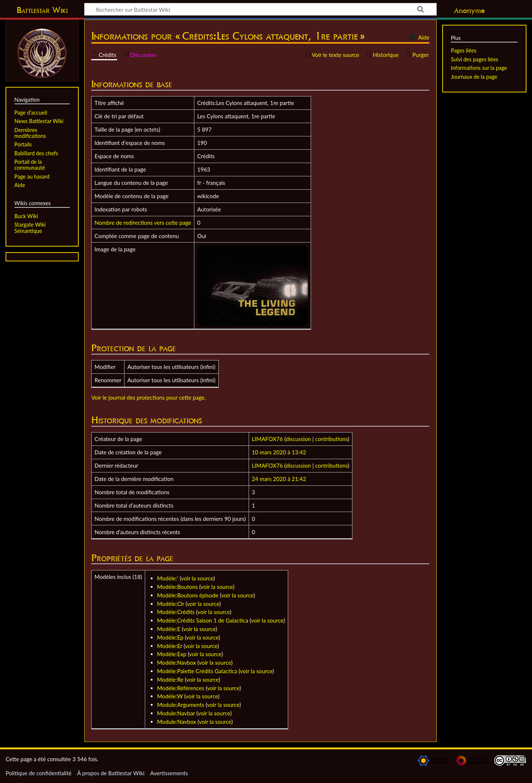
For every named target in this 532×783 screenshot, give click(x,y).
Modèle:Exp (172, 654)
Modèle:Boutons (177, 587)
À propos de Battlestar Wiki (111, 773)
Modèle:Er (170, 646)
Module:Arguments (181, 705)
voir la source (197, 578)
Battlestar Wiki (42, 10)
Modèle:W (170, 696)
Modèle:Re (170, 679)
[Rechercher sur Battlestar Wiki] (260, 9)
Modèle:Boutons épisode (188, 595)
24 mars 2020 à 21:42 (279, 479)
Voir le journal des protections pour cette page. (149, 397)
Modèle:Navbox (176, 662)
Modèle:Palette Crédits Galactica (197, 671)
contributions (331, 439)
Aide (418, 37)
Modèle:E (169, 629)
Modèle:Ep (170, 637)
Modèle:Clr (170, 604)
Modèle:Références (181, 688)
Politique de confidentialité (38, 773)
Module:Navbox (177, 722)
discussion (298, 439)
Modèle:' (168, 578)
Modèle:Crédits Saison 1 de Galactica (203, 620)
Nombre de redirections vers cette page (143, 223)
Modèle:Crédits (176, 612)
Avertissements (169, 773)
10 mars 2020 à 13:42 (279, 452)
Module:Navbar (176, 713)
